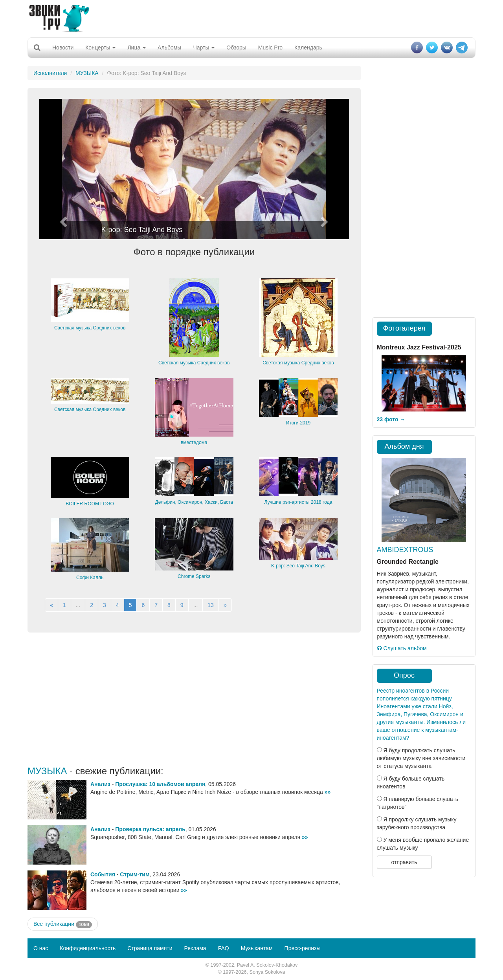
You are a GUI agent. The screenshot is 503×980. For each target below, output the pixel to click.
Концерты (100, 48)
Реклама (195, 948)
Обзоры (236, 48)
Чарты (204, 48)
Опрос (404, 675)
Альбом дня (404, 446)
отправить (404, 862)
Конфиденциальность (88, 948)
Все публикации (63, 924)
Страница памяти (150, 948)
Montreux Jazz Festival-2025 (419, 347)
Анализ (100, 784)
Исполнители (50, 73)
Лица (137, 48)
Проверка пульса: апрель (150, 829)
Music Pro (270, 48)
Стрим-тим (135, 874)
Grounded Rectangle (408, 562)
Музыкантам (257, 948)
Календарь (308, 48)
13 (211, 605)
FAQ (224, 948)
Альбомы (169, 48)
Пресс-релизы (303, 948)
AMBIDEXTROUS (405, 550)
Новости (63, 48)
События (103, 874)
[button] (62, 169)
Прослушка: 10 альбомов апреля (160, 784)
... (78, 605)
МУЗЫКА (87, 73)
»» (328, 792)
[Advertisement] (251, 18)
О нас (41, 948)
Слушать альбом (402, 648)
